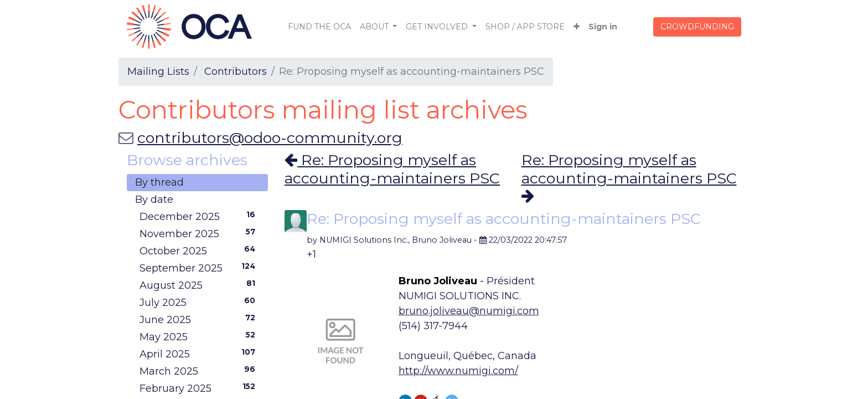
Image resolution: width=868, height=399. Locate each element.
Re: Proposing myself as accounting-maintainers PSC (392, 169)
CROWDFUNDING (697, 27)
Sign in (603, 27)
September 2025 (200, 268)
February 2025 (200, 388)
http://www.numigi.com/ (458, 371)
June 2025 (200, 319)
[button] (577, 27)
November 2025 (200, 233)
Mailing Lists (158, 71)
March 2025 (200, 371)
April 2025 (200, 354)
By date (154, 199)
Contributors (236, 71)
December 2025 (200, 216)
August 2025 (200, 285)
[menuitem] (319, 27)
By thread (159, 182)
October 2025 (200, 250)
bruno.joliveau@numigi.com (469, 311)
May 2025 (200, 336)
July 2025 (200, 302)
